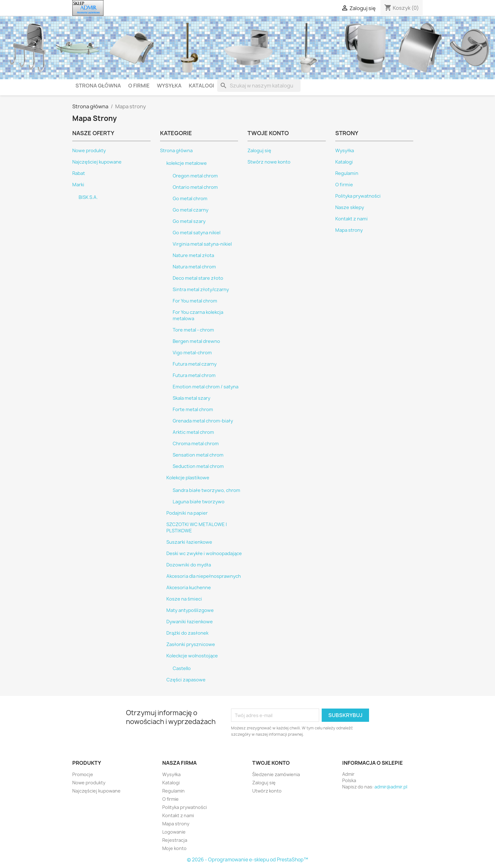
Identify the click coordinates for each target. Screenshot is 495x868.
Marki (78, 185)
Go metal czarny (191, 210)
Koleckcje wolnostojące (192, 656)
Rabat (79, 173)
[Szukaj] (259, 86)
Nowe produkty (89, 151)
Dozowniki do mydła (189, 565)
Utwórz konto (267, 791)
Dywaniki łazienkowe (190, 622)
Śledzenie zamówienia (276, 774)
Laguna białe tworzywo (199, 502)
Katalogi (201, 86)
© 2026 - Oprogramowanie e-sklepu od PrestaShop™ (247, 860)
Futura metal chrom (194, 375)
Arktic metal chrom (193, 432)
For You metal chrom (195, 301)
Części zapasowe (186, 680)
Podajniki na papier (187, 513)
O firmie (139, 86)
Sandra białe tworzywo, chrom (206, 490)
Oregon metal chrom (195, 176)
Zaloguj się (259, 151)
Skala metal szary (191, 398)
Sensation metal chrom (198, 455)
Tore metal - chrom (193, 330)
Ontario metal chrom (195, 187)
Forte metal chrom (193, 410)
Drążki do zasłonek (187, 633)
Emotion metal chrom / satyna (206, 387)
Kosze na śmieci (184, 599)
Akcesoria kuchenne (189, 588)
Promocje (83, 774)
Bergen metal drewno (196, 341)
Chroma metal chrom (196, 444)
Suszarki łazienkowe (189, 542)
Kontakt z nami (352, 219)
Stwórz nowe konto (269, 162)
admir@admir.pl (391, 787)
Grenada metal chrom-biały (203, 421)
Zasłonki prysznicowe (191, 644)
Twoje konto (271, 763)
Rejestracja (175, 840)
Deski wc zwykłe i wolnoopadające (204, 554)
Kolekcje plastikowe (188, 478)
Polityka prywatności (358, 196)
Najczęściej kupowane (97, 162)
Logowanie (174, 832)
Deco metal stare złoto (198, 278)
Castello (182, 668)
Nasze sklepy (350, 207)
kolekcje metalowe (187, 163)
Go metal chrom (190, 199)
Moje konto (174, 848)
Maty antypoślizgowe (190, 610)
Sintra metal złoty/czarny (201, 290)
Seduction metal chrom (198, 466)
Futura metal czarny (195, 364)
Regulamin (347, 173)
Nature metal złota (193, 255)
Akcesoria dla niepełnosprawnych (204, 576)
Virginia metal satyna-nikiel (202, 244)
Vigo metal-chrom (192, 353)
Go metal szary (189, 221)
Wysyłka (169, 86)
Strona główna (98, 86)
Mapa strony (349, 230)
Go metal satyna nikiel (197, 233)
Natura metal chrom (194, 267)
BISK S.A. (88, 197)
